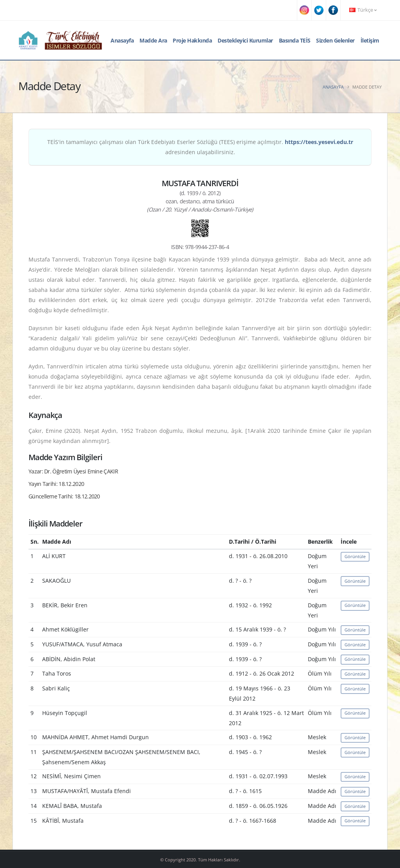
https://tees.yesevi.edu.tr (319, 142)
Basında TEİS (295, 40)
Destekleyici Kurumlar (245, 40)
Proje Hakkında (192, 40)
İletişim (370, 40)
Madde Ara (153, 40)
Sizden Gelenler (335, 40)
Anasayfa (122, 40)
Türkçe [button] (363, 10)
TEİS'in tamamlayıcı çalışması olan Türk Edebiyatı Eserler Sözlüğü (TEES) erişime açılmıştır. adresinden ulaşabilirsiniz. (200, 147)
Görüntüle (355, 556)
